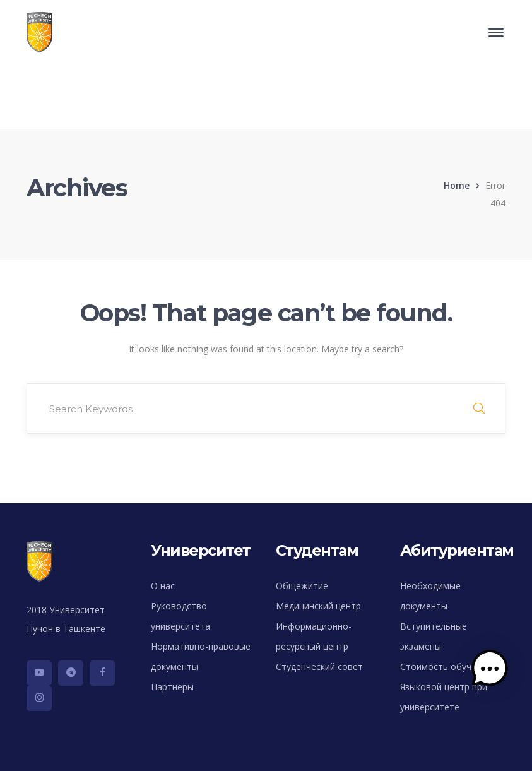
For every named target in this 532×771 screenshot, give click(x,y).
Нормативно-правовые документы (201, 656)
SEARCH (479, 409)
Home (457, 185)
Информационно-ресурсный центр (314, 636)
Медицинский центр (318, 606)
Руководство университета (180, 616)
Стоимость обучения (446, 666)
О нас (163, 586)
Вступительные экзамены (434, 636)
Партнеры (172, 687)
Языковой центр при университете (444, 697)
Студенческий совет (319, 666)
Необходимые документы (430, 596)
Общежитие (302, 586)
